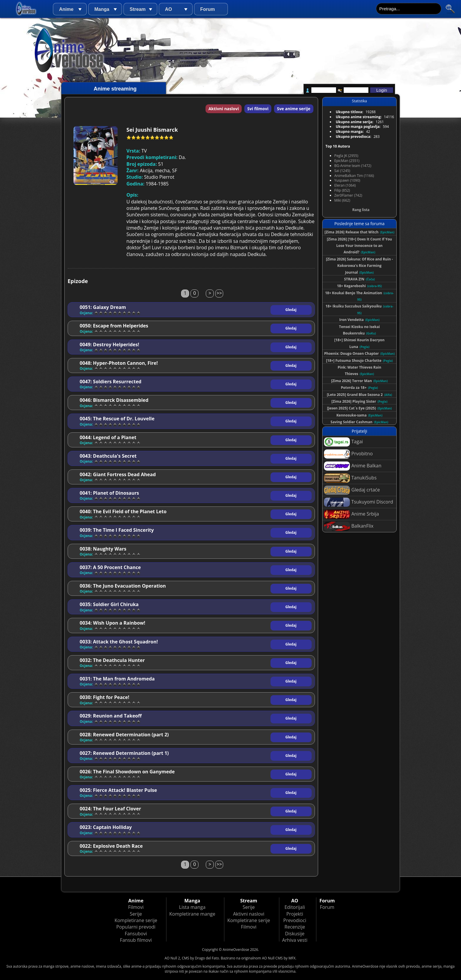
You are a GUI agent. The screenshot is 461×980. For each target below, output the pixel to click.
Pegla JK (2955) (346, 156)
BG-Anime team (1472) (353, 166)
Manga (102, 9)
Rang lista (361, 210)
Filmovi (136, 907)
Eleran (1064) (345, 185)
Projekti (295, 914)
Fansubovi (136, 934)
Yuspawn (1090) (347, 180)
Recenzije (295, 927)
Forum (208, 9)
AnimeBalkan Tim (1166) (354, 176)
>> (219, 293)
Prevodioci (295, 920)
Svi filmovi (258, 109)
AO (168, 9)
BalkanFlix (349, 526)
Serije (136, 914)
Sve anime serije (294, 109)
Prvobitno (348, 454)
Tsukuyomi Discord (359, 502)
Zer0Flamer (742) (348, 195)
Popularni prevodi (136, 927)
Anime (66, 9)
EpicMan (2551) (347, 161)
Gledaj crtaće (352, 490)
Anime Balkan (353, 466)
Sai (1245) (342, 171)
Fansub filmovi (136, 940)
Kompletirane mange (192, 914)
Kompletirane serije (136, 920)
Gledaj (291, 310)
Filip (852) (342, 190)
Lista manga (192, 907)
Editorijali (295, 907)
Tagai (343, 442)
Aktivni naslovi (224, 109)
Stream (138, 9)
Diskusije (295, 934)
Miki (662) (342, 200)
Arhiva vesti (295, 940)
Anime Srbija (351, 514)
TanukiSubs (350, 478)
